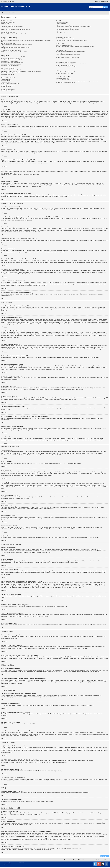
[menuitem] (12, 2)
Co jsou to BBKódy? (6, 79)
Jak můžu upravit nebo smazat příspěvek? (11, 58)
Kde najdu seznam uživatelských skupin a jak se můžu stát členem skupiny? (73, 27)
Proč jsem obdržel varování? (8, 68)
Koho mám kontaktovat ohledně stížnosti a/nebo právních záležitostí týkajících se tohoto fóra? (77, 81)
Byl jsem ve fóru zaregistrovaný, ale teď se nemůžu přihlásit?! (16, 30)
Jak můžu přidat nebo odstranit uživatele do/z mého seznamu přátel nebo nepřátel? (75, 47)
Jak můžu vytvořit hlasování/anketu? (10, 61)
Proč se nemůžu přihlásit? (7, 28)
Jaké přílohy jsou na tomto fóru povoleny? (65, 72)
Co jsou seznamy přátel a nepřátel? (64, 45)
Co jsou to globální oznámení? (8, 85)
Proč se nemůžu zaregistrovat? (9, 25)
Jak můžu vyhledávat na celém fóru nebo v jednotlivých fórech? (70, 52)
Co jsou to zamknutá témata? (8, 89)
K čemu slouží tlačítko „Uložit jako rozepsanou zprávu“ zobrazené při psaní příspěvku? (21, 71)
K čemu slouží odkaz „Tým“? (62, 32)
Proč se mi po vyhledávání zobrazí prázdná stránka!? (68, 55)
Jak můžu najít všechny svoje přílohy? (65, 73)
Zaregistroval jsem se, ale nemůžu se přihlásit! (12, 27)
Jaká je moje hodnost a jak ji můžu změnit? (11, 50)
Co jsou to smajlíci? (6, 82)
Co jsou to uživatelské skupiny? (63, 25)
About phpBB (34, 815)
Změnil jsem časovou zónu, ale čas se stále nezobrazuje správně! (16, 45)
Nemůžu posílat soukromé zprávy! (64, 37)
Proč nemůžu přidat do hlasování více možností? (13, 63)
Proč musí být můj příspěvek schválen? (10, 73)
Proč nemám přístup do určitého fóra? (10, 66)
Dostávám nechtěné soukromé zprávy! (65, 39)
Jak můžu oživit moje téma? (8, 74)
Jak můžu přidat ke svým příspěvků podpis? (11, 60)
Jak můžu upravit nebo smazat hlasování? (11, 64)
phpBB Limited (55, 813)
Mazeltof (12, 865)
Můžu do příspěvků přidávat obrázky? (10, 84)
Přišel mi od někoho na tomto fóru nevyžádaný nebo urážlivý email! (71, 40)
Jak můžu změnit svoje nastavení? (9, 39)
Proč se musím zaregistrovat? (8, 22)
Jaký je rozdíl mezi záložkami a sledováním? (66, 62)
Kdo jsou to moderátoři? (61, 24)
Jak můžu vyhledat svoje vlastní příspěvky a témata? (68, 57)
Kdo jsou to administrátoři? (62, 22)
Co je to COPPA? (5, 24)
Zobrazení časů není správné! (8, 43)
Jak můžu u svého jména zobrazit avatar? (11, 49)
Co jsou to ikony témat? (7, 91)
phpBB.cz (11, 864)
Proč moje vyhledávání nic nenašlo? (64, 53)
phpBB (62, 252)
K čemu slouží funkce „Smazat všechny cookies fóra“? (14, 34)
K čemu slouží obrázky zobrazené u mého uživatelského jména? (16, 48)
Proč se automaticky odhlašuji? (9, 32)
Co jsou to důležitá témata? (8, 88)
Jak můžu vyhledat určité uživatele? (64, 56)
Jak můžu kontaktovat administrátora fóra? (66, 82)
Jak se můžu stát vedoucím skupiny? (64, 28)
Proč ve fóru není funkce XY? (63, 80)
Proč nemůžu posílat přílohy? (8, 67)
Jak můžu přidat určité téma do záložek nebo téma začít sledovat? (71, 64)
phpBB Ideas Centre (78, 823)
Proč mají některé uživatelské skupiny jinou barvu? (67, 30)
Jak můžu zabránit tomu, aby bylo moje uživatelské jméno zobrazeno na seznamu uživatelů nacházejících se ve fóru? (27, 41)
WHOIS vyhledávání (7, 835)
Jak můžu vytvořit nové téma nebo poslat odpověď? (13, 57)
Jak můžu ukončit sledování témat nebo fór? (66, 67)
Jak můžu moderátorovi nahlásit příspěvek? (11, 70)
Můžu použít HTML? (6, 81)
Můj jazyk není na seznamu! (8, 46)
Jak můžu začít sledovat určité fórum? (65, 65)
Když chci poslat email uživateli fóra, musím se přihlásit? (14, 52)
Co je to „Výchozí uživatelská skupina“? (65, 31)
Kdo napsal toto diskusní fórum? (63, 78)
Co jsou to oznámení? (6, 86)
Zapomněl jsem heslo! (7, 31)
